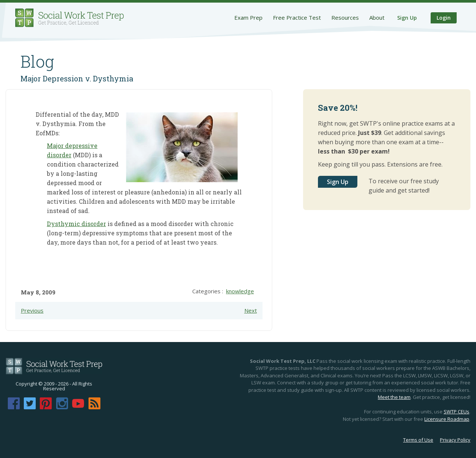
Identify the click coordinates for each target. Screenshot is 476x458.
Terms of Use (418, 440)
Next (251, 310)
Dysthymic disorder (76, 224)
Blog (37, 61)
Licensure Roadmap (447, 419)
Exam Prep (248, 17)
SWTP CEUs (456, 412)
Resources (345, 17)
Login (444, 18)
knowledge (240, 291)
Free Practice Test (297, 17)
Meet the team (394, 397)
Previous (32, 310)
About (377, 17)
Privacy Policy (455, 440)
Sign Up (407, 18)
